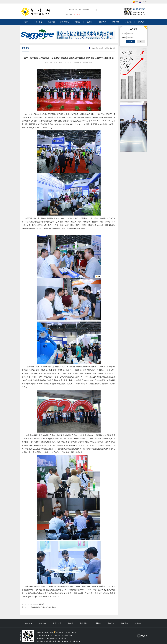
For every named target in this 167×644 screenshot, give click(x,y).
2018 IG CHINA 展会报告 (36, 604)
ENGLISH (145, 2)
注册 (141, 41)
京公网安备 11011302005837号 (66, 632)
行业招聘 (97, 623)
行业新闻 (39, 22)
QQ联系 (144, 636)
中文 (137, 2)
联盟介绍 (103, 22)
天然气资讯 (64, 22)
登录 (131, 41)
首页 (26, 22)
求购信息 (141, 22)
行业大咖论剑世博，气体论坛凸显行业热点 (42, 607)
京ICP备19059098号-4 (45, 632)
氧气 (78, 14)
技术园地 (90, 22)
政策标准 (52, 22)
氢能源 (77, 22)
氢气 (75, 14)
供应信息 (128, 22)
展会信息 (115, 22)
